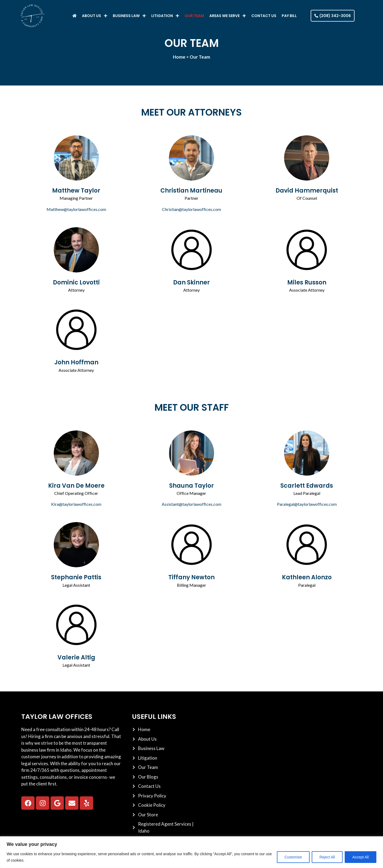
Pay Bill (289, 16)
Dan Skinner (191, 282)
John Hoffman (76, 362)
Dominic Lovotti (76, 282)
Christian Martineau (191, 191)
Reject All (327, 857)
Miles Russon (307, 282)
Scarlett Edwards (307, 486)
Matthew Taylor (76, 191)
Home (179, 57)
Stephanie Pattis (76, 577)
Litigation (165, 16)
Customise (293, 857)
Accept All (361, 857)
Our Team (194, 16)
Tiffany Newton (191, 577)
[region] (191, 852)
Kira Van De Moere (76, 486)
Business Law (129, 16)
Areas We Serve (228, 16)
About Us (95, 16)
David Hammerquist (307, 191)
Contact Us (264, 16)
